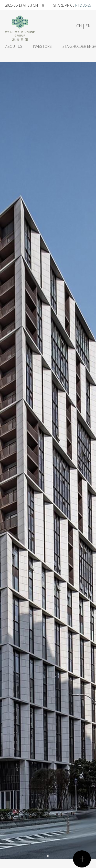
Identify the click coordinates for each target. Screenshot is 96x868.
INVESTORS (42, 46)
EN (88, 26)
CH (79, 26)
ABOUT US (14, 46)
